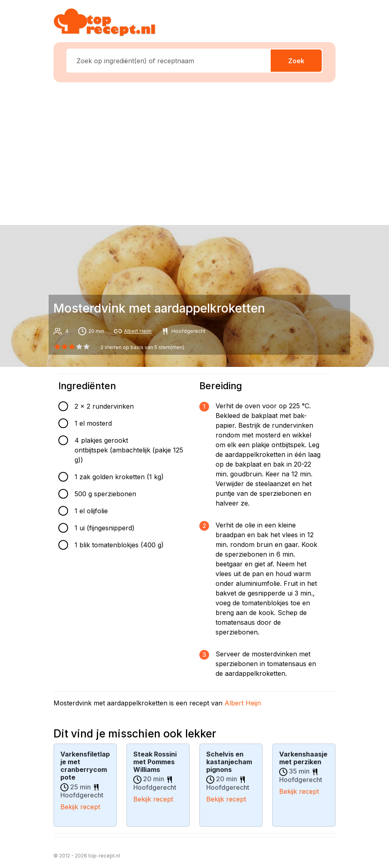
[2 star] (72, 347)
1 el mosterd (93, 423)
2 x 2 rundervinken (104, 406)
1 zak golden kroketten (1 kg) (119, 477)
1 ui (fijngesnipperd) (105, 528)
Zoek (296, 61)
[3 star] (79, 347)
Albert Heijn (138, 331)
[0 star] (57, 347)
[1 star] (64, 347)
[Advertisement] (199, 152)
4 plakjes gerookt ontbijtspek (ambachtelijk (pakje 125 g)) (129, 450)
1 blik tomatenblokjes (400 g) (119, 545)
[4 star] (87, 347)
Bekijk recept (80, 807)
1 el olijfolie (91, 511)
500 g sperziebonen (105, 494)
